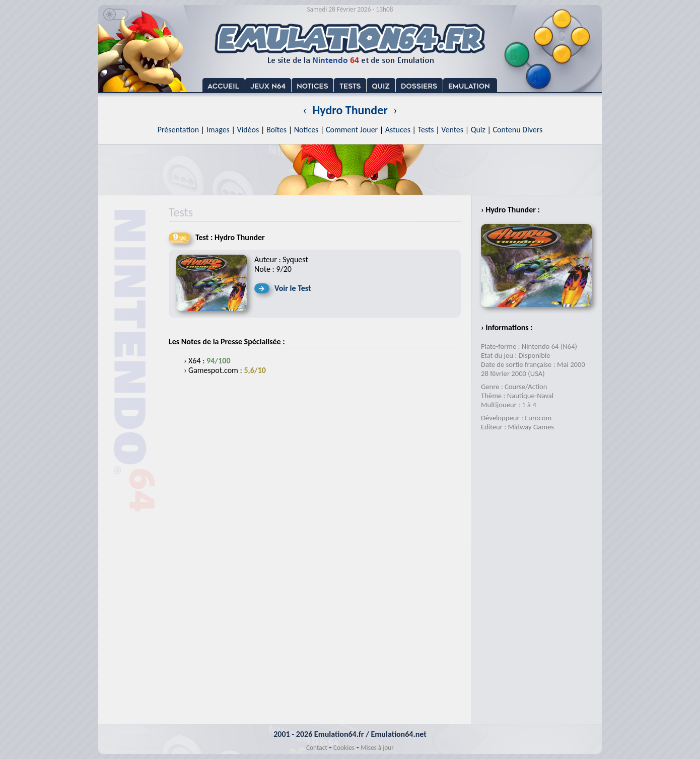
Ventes (452, 130)
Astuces (398, 130)
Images (218, 130)
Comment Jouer (352, 130)
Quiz (478, 130)
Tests (426, 130)
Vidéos (248, 130)
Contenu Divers (517, 130)
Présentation (179, 130)
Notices (306, 130)
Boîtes (276, 130)
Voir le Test (293, 288)
